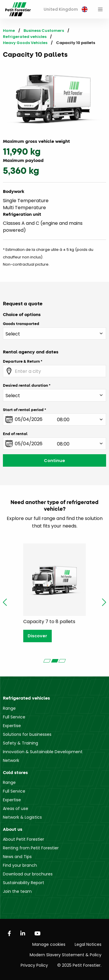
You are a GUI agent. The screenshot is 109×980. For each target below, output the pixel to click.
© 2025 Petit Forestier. (79, 965)
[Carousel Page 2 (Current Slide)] (55, 661)
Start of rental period (23, 410)
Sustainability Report (24, 883)
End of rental (15, 434)
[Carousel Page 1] (47, 661)
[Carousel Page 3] (62, 661)
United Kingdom (66, 9)
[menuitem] (66, 9)
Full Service (14, 717)
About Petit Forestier (24, 839)
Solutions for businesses (27, 734)
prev (5, 602)
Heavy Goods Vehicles (25, 43)
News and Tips (17, 857)
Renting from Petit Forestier (31, 848)
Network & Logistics (22, 817)
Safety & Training (20, 743)
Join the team (17, 891)
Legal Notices (88, 944)
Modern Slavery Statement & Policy (66, 955)
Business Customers (44, 31)
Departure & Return (21, 361)
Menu (100, 9)
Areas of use (16, 809)
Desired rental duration (25, 385)
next (104, 602)
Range (9, 708)
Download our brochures (28, 874)
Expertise (12, 726)
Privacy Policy (34, 965)
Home (9, 31)
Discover (37, 636)
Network (11, 760)
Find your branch (20, 865)
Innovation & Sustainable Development (43, 752)
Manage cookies (49, 944)
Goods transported (21, 324)
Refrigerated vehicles (25, 37)
